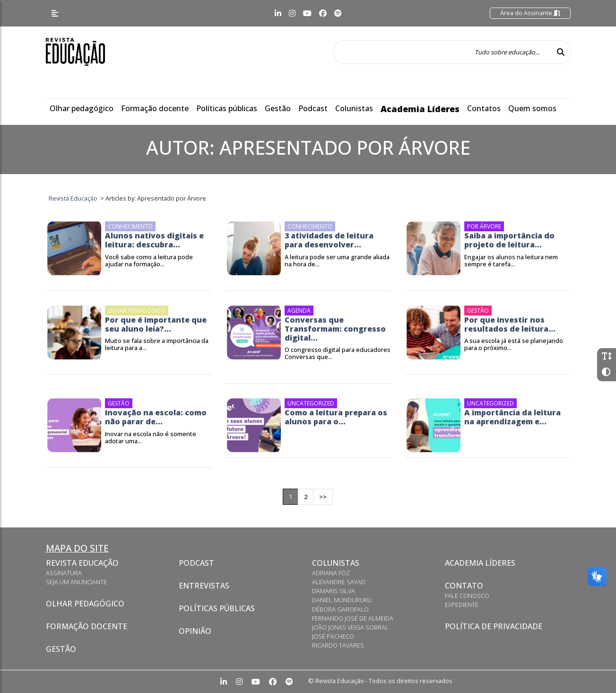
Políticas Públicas (217, 608)
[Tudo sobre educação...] (442, 52)
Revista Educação (82, 563)
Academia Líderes (420, 109)
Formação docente (155, 108)
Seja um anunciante (76, 582)
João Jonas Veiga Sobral (350, 627)
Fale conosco (467, 596)
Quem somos (532, 108)
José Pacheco (333, 636)
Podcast (313, 108)
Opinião (195, 631)
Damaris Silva (334, 591)
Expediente (462, 605)
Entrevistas (204, 586)
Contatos (484, 108)
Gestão (278, 108)
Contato (464, 586)
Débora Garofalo (340, 609)
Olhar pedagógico (82, 108)
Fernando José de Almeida (353, 618)
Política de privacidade (494, 626)
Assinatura (64, 573)
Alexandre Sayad (339, 582)
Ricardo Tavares (338, 645)
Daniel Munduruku (342, 600)
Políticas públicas (227, 108)
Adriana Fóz (331, 573)
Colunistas (354, 108)
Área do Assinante (530, 13)
